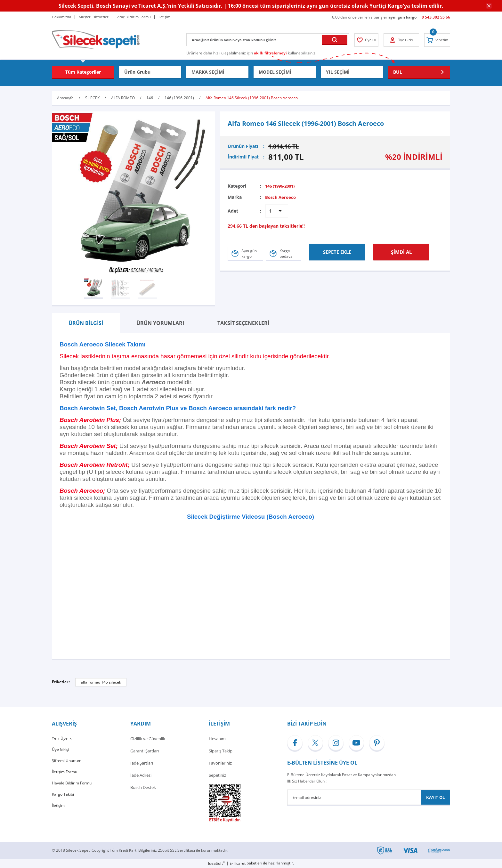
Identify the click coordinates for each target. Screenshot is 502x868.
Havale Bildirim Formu (73, 787)
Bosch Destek (143, 787)
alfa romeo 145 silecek (101, 682)
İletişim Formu (66, 775)
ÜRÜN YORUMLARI (160, 323)
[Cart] (436, 40)
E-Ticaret (238, 863)
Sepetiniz (217, 775)
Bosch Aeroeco (281, 197)
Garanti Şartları (145, 751)
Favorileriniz (220, 763)
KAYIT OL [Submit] (435, 797)
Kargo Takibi (64, 799)
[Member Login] (368, 40)
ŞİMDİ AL (401, 250)
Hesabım (217, 739)
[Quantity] (277, 211)
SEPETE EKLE (337, 250)
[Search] (268, 40)
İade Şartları (142, 763)
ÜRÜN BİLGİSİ (86, 323)
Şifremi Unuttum (68, 763)
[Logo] (96, 39)
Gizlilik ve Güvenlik (148, 739)
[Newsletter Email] (369, 797)
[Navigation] (83, 72)
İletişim (59, 812)
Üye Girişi (61, 751)
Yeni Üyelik (62, 739)
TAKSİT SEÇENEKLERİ (243, 323)
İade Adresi (141, 775)
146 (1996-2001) (282, 186)
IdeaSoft (217, 863)
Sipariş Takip (221, 751)
